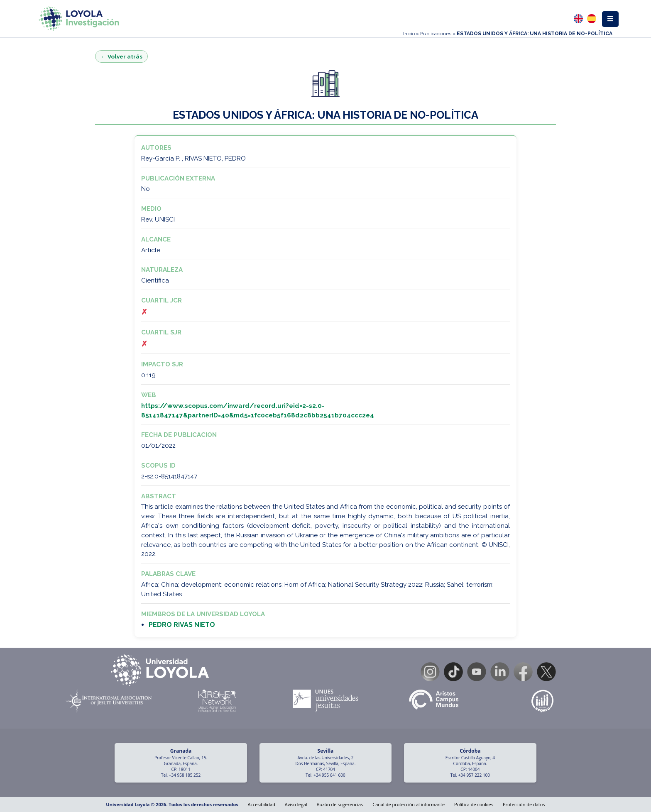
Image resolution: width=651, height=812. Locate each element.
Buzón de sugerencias (340, 804)
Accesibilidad (262, 804)
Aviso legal (296, 804)
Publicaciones (436, 34)
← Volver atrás (121, 56)
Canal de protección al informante (409, 804)
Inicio (409, 34)
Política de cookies (474, 804)
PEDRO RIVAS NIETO (182, 625)
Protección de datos (524, 804)
